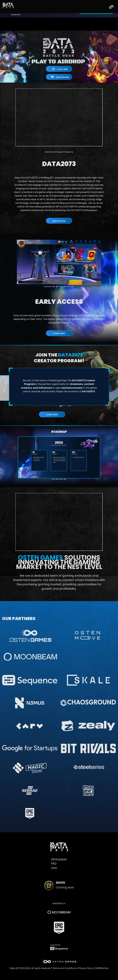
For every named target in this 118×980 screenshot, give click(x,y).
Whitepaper (59, 859)
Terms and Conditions (64, 968)
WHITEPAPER (59, 221)
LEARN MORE (59, 333)
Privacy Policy (86, 968)
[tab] (46, 287)
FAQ (54, 863)
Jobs (54, 868)
